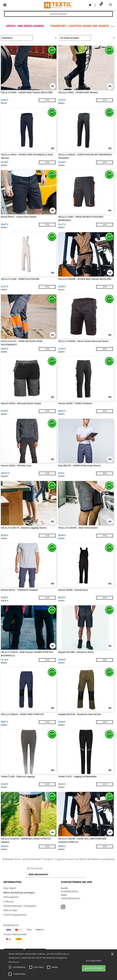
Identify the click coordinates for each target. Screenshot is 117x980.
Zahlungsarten (11, 897)
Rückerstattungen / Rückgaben (20, 906)
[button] (90, 5)
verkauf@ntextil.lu (71, 898)
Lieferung (8, 901)
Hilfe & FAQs (10, 910)
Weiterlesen (14, 962)
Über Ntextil (10, 888)
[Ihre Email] (56, 868)
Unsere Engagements (15, 915)
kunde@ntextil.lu (70, 891)
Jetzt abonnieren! (38, 874)
